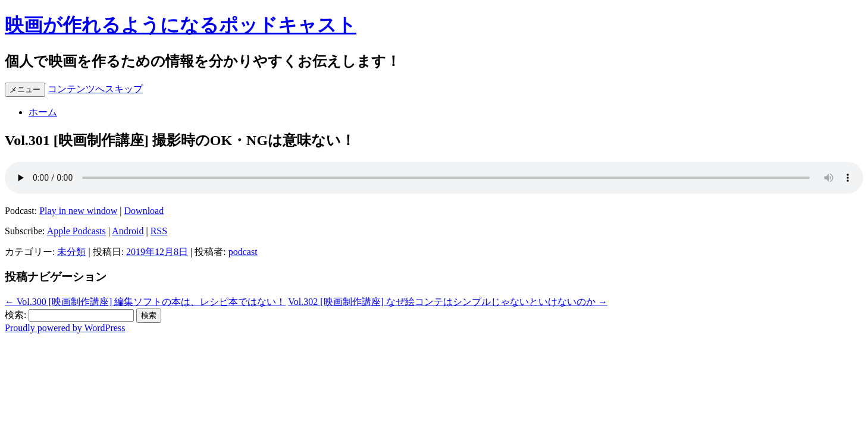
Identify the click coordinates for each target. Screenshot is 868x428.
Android (128, 231)
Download (144, 211)
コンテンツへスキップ (95, 89)
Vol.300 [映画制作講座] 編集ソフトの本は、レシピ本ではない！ (145, 302)
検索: (15, 315)
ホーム (43, 112)
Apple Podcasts (76, 231)
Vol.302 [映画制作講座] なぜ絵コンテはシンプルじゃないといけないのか (448, 302)
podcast (243, 252)
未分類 (71, 252)
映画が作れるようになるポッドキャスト (181, 25)
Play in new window (78, 211)
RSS (159, 231)
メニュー (25, 89)
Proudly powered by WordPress (65, 328)
